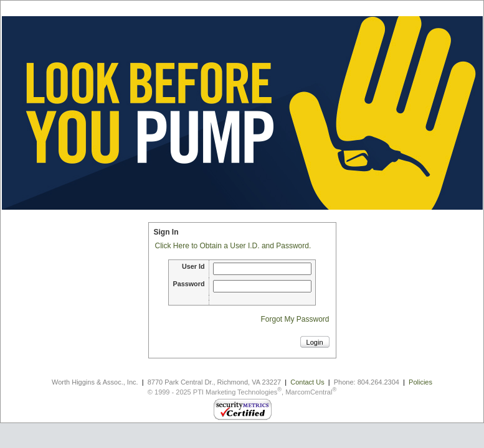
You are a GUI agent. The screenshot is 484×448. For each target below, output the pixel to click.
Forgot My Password (295, 319)
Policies (420, 382)
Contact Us (307, 382)
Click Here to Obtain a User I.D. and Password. (233, 246)
